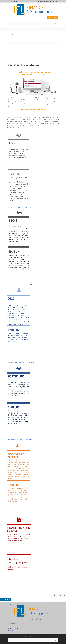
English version (54, 1)
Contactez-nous (6, 600)
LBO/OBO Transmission (36, 29)
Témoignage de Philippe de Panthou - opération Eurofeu (20, 362)
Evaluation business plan (16, 58)
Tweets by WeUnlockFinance (14, 605)
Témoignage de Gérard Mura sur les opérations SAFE (20, 285)
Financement (13, 46)
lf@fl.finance (12, 630)
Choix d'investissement (15, 55)
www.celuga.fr (34, 637)
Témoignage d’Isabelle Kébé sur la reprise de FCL (19, 207)
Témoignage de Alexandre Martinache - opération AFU (20, 440)
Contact (47, 1)
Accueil (11, 29)
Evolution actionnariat (15, 49)
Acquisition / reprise (15, 52)
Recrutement (40, 1)
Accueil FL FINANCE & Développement (22, 29)
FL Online (53, 17)
